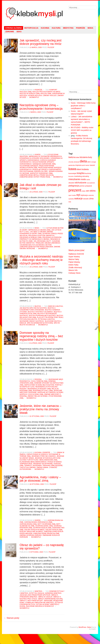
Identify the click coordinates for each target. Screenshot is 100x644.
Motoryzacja (31, 28)
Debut (89, 627)
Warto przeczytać (76, 250)
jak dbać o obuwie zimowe (41, 232)
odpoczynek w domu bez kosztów (39, 385)
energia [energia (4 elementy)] (94, 162)
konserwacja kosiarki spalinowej (35, 158)
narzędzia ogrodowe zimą (44, 164)
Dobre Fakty (73, 265)
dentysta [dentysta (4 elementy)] (77, 162)
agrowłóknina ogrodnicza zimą (38, 522)
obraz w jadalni (45, 597)
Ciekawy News (74, 273)
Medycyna (68, 28)
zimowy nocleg (50, 95)
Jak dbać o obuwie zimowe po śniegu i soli (40, 186)
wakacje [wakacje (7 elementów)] (79, 199)
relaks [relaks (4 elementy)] (84, 191)
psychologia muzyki (28, 319)
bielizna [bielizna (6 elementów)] (72, 157)
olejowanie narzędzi (29, 166)
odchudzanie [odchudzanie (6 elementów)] (80, 183)
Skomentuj (34, 97)
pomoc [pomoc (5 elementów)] (82, 186)
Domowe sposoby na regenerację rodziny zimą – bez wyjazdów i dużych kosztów (41, 336)
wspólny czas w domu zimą (32, 394)
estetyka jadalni (37, 593)
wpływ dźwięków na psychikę (40, 323)
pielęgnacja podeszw (52, 237)
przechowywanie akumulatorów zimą (37, 167)
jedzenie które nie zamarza (44, 456)
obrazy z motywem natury (31, 601)
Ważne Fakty (74, 259)
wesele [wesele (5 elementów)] (86, 199)
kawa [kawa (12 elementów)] (72, 169)
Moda (90, 28)
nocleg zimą (46, 94)
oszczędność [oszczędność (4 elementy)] (91, 183)
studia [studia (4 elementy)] (74, 195)
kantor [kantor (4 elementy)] (87, 165)
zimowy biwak (43, 467)
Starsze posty (12, 618)
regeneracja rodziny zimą (39, 389)
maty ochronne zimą (46, 524)
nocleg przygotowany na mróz (46, 92)
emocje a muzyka (56, 306)
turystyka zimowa (28, 467)
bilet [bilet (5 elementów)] (78, 157)
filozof (51, 47)
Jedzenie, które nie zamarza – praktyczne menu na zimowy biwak (40, 409)
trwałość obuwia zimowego (48, 243)
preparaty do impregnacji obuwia (35, 239)
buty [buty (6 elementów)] (90, 157)
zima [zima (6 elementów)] (91, 199)
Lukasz (74, 117)
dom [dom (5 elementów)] (89, 162)
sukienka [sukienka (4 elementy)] (91, 195)
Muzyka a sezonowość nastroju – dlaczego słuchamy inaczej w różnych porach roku (41, 260)
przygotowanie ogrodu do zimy (34, 171)
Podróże (81, 28)
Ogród (37, 155)
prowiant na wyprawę (43, 464)
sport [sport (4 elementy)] (70, 195)
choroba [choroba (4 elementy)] (71, 162)
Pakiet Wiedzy (74, 262)
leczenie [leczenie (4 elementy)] (71, 176)
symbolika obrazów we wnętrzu (40, 603)
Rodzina (38, 379)
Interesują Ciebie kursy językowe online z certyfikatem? (83, 106)
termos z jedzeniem (33, 465)
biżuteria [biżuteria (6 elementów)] (84, 157)
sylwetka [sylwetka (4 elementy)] (71, 199)
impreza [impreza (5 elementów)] (78, 165)
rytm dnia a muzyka (46, 319)
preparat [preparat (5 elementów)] (89, 186)
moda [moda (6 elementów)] (83, 179)
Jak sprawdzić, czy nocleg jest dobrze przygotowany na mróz (41, 42)
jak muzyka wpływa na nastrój (33, 308)
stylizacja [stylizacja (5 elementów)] (84, 195)
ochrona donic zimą (44, 526)
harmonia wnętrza (53, 593)
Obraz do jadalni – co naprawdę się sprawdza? (42, 547)
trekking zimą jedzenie (53, 465)
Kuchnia (45, 28)
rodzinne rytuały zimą (43, 391)
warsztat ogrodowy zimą (41, 173)
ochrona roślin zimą (42, 528)
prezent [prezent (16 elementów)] (75, 190)
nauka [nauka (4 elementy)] (88, 180)
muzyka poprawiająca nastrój (42, 316)
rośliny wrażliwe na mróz (31, 531)
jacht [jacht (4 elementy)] (84, 165)
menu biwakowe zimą (48, 460)
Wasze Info (73, 270)
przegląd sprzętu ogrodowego (47, 170)
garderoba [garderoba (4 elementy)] (72, 165)
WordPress (82, 627)
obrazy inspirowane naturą (50, 599)
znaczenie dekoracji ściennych (40, 606)
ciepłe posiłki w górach (37, 454)
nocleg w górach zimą (30, 94)
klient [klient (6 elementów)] (79, 169)
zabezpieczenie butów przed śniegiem (36, 247)
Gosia (73, 111)
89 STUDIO (76, 127)
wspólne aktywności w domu (50, 392)
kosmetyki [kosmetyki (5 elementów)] (72, 173)
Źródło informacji (75, 267)
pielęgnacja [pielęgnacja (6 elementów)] (74, 186)
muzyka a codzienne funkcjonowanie (38, 309)
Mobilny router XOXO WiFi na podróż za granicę (82, 130)
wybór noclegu (35, 95)
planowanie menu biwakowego (33, 462)
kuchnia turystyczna (29, 460)
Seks (19, 32)
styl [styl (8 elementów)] (78, 195)
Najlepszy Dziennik (76, 254)
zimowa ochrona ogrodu (31, 535)
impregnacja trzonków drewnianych (45, 156)
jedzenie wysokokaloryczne (48, 458)
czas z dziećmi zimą (39, 381)
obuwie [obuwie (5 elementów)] (71, 183)
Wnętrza (38, 591)
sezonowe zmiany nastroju (32, 321)
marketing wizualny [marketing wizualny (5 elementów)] (82, 176)
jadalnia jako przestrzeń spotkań (35, 595)
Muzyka (38, 306)
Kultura (56, 28)
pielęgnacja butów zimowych (41, 236)
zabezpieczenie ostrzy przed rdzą (35, 177)
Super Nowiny (74, 257)
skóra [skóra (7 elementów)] (93, 191)
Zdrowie (10, 32)
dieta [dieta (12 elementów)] (83, 161)
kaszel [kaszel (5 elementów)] (92, 165)
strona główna (14, 28)
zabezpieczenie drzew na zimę (46, 533)
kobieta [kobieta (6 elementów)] (85, 169)
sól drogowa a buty (42, 241)
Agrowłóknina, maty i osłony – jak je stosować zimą (40, 479)
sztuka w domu (43, 604)
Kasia (73, 103)
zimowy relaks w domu (37, 396)
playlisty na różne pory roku (50, 317)
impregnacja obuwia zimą (39, 230)
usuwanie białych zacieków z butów (36, 245)
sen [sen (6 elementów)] (88, 191)
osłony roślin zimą (54, 530)
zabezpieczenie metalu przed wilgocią (37, 175)
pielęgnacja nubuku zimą (31, 237)
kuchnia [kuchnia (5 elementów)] (88, 173)
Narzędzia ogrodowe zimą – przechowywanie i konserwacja (41, 107)
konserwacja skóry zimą (31, 234)
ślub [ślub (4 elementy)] (70, 202)
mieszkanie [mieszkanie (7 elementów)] (74, 179)
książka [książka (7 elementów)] (81, 173)
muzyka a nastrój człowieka (40, 312)
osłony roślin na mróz (34, 530)
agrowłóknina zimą (28, 524)
